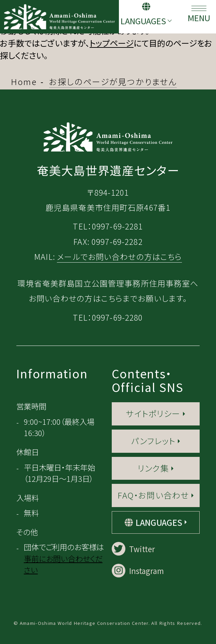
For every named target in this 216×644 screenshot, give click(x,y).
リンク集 (153, 468)
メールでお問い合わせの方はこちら (119, 257)
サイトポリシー (153, 413)
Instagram (138, 571)
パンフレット (153, 441)
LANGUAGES (143, 21)
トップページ (112, 43)
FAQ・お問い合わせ (153, 495)
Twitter (133, 549)
